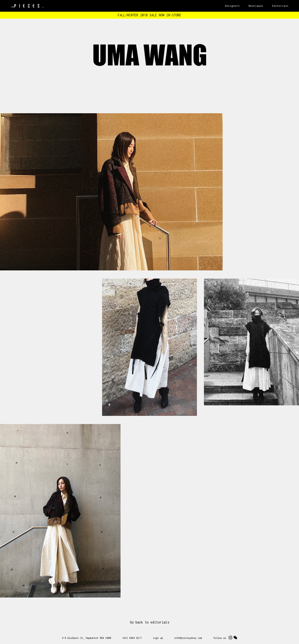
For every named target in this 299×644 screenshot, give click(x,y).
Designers (232, 6)
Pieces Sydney (27, 6)
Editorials (280, 6)
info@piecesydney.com (188, 638)
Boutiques (256, 6)
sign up (158, 638)
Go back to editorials (149, 622)
